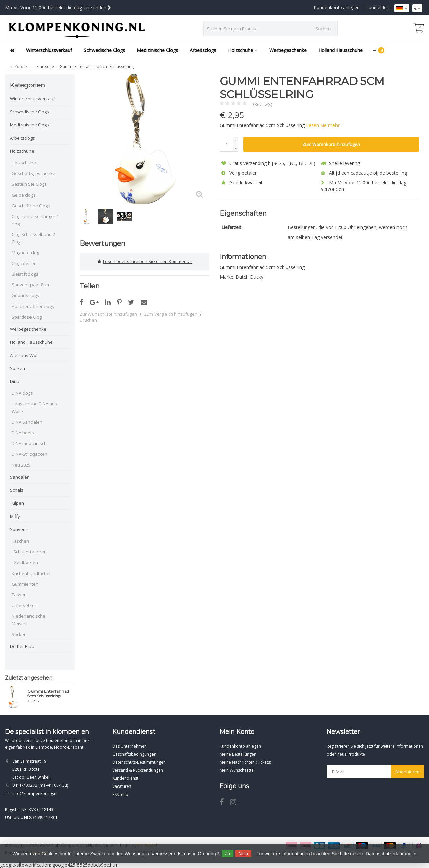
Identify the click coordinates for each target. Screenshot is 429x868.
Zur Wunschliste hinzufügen (108, 314)
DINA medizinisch (29, 443)
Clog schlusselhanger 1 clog (35, 220)
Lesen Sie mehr (323, 125)
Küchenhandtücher (31, 573)
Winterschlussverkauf (49, 50)
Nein (243, 854)
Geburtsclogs (25, 295)
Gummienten (25, 584)
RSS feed (120, 794)
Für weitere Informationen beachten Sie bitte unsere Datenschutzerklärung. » (336, 854)
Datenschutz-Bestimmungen (139, 762)
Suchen (323, 29)
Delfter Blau (22, 646)
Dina (15, 381)
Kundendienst (125, 778)
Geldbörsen (26, 562)
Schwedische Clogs (104, 50)
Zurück (18, 67)
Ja (227, 854)
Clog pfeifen (24, 263)
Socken (18, 368)
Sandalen (20, 477)
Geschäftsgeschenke (34, 173)
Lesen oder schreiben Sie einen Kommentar (145, 261)
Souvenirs (20, 529)
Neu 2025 (21, 465)
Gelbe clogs (24, 195)
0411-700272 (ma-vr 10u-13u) (40, 785)
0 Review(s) (262, 104)
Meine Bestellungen (238, 754)
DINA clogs (22, 393)
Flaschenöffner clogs (33, 306)
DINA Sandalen (27, 422)
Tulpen (17, 503)
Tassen (19, 595)
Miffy (15, 516)
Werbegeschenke (288, 50)
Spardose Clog (27, 317)
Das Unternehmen (130, 746)
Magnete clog (25, 253)
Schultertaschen (30, 552)
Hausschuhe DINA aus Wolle (34, 408)
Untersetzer (24, 605)
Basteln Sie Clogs (29, 184)
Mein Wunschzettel (237, 770)
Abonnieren (408, 772)
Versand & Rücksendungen (138, 770)
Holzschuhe (243, 50)
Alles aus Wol (24, 355)
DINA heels (23, 433)
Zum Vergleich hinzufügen (171, 314)
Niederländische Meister (28, 620)
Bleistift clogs (25, 274)
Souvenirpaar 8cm (30, 285)
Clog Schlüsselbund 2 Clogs (33, 238)
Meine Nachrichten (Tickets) (245, 762)
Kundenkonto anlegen (337, 7)
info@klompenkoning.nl (35, 793)
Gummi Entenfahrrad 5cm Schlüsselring (48, 694)
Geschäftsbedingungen (134, 754)
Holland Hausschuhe (341, 50)
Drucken (88, 320)
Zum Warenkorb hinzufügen (331, 144)
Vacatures (122, 786)
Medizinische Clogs (157, 50)
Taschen (20, 541)
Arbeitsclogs (203, 50)
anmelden (379, 7)
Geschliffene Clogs (31, 206)
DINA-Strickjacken (29, 454)
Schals (17, 490)
